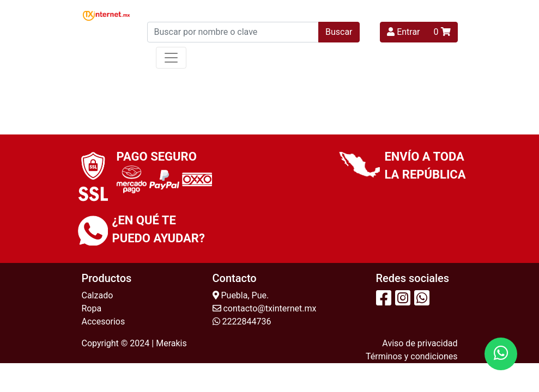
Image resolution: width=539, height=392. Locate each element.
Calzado (98, 295)
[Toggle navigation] (171, 58)
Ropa (92, 308)
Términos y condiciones (412, 356)
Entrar (403, 32)
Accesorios (104, 321)
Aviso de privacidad (420, 343)
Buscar (339, 32)
